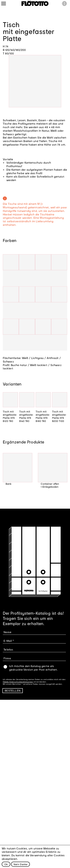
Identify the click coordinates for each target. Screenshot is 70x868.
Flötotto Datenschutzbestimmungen (18, 682)
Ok (6, 864)
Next (64, 474)
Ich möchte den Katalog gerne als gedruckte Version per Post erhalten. (33, 668)
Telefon (8, 649)
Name (8, 632)
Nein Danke (21, 864)
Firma (7, 658)
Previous (6, 474)
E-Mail (8, 641)
